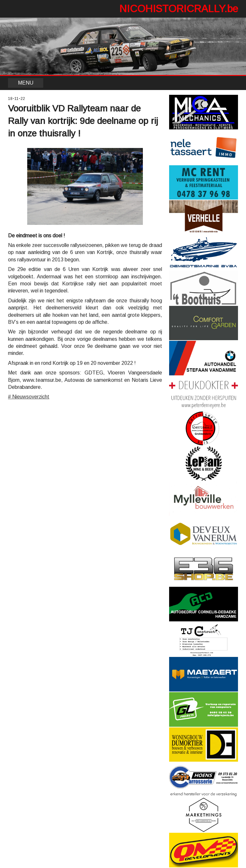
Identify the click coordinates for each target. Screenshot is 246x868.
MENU (26, 83)
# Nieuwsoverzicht (29, 397)
